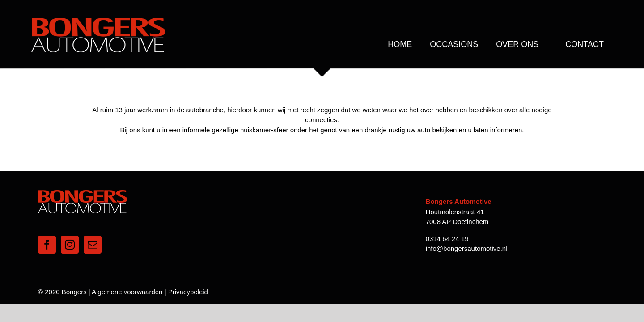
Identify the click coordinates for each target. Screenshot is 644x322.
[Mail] (93, 232)
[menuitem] (400, 44)
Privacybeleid (188, 279)
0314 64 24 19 (447, 226)
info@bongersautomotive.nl (467, 236)
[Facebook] (47, 232)
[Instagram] (70, 232)
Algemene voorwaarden (127, 279)
